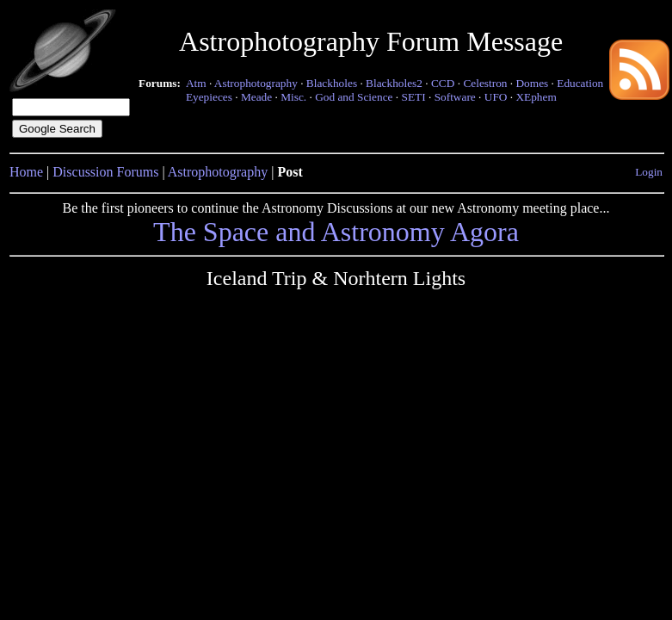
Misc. (293, 97)
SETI (413, 97)
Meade (256, 97)
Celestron (485, 83)
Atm (196, 83)
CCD (443, 83)
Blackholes (332, 83)
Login (649, 172)
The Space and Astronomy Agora (336, 232)
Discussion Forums (105, 172)
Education (580, 83)
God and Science (354, 97)
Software (455, 97)
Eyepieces (209, 97)
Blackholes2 (394, 83)
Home (26, 172)
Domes (532, 83)
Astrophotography (256, 83)
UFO (496, 97)
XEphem (536, 97)
